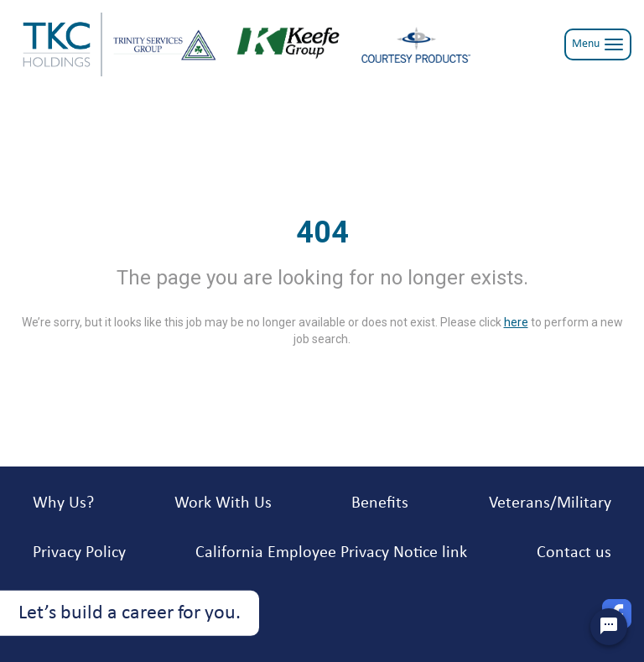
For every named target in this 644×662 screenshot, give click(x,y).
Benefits (380, 503)
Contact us (574, 553)
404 (322, 232)
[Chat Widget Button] (609, 627)
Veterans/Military (550, 503)
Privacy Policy (79, 553)
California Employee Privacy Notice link (331, 553)
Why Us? (63, 503)
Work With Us (223, 503)
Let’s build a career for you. (130, 613)
